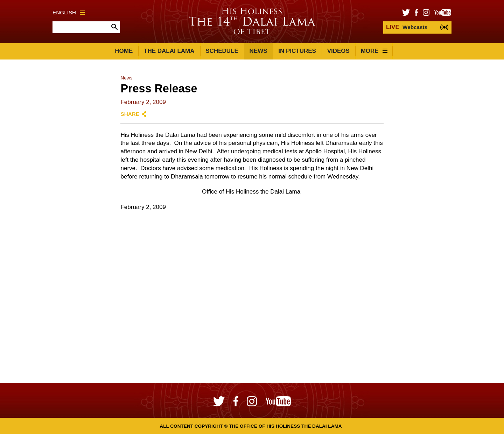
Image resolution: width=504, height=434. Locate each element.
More (374, 51)
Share (130, 114)
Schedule (222, 51)
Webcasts (407, 27)
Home (124, 51)
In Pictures (297, 51)
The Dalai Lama (169, 51)
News (258, 51)
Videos (338, 51)
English (69, 12)
